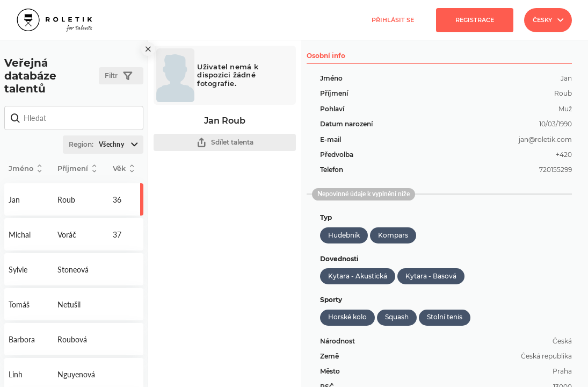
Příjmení (77, 169)
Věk (123, 169)
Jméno (25, 169)
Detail (29, 199)
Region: (106, 145)
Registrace (475, 20)
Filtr (118, 76)
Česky (548, 20)
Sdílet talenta (225, 143)
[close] (148, 49)
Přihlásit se (393, 20)
